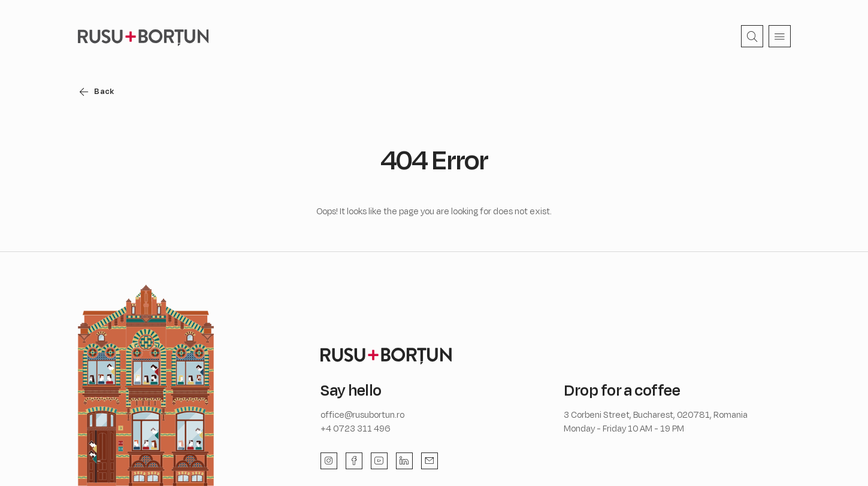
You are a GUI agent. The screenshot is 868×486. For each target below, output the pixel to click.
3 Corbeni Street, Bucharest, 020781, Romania (656, 414)
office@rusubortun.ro (362, 414)
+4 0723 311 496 (356, 428)
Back (107, 91)
